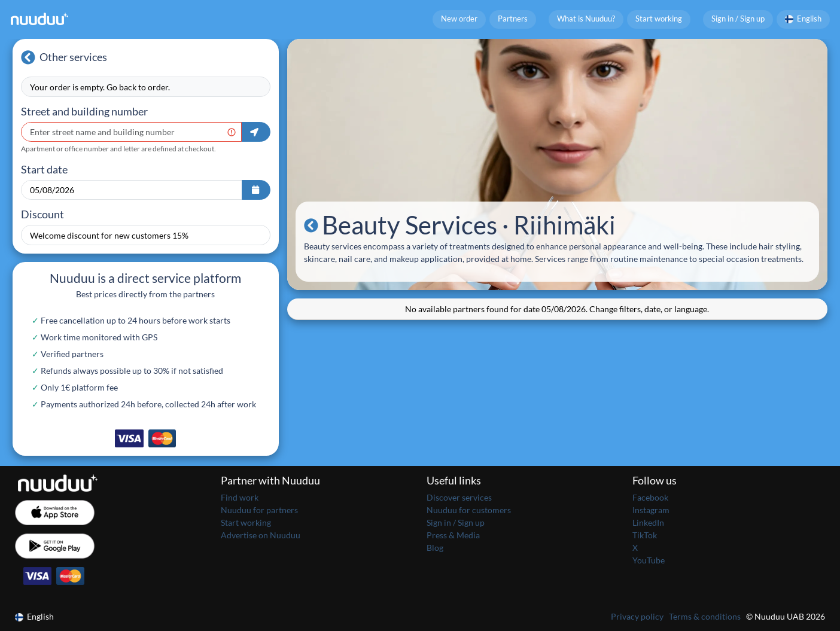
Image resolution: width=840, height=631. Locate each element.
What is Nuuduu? (586, 19)
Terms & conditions (705, 616)
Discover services (459, 497)
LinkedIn (648, 522)
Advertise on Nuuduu (261, 535)
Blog (435, 548)
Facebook (650, 497)
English (804, 19)
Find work (240, 497)
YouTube (649, 560)
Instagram (651, 510)
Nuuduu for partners (259, 510)
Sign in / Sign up (738, 19)
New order (459, 19)
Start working (659, 19)
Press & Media (453, 535)
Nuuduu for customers (469, 510)
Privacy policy (637, 616)
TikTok (645, 535)
